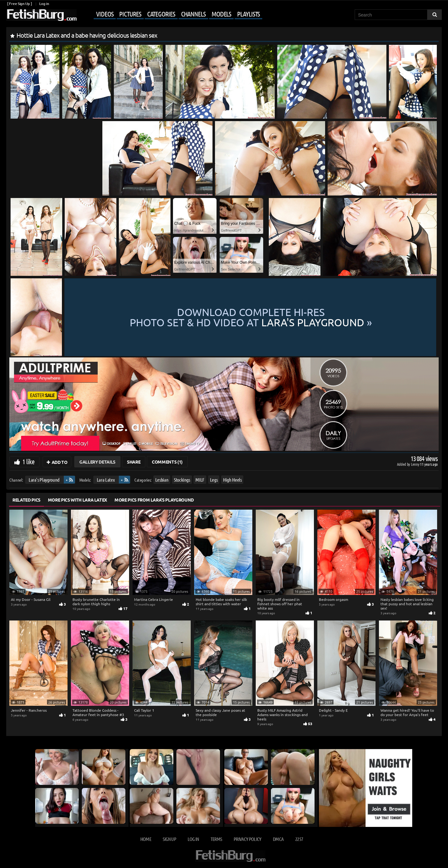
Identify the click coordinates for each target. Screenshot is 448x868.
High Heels (232, 480)
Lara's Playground (44, 480)
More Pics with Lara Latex (77, 500)
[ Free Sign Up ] (19, 4)
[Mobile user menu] (170, 14)
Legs (214, 480)
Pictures (130, 14)
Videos (105, 14)
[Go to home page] (41, 15)
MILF (200, 480)
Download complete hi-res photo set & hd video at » (251, 317)
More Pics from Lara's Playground (154, 500)
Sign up (169, 839)
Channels (193, 14)
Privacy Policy (247, 839)
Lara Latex (106, 480)
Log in (44, 4)
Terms (216, 839)
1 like (28, 461)
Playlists (248, 14)
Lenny (415, 464)
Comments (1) (167, 462)
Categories (161, 14)
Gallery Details (97, 462)
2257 (299, 839)
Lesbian (162, 480)
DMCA (278, 839)
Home (146, 839)
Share (134, 462)
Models (221, 14)
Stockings (182, 480)
